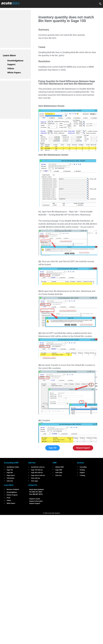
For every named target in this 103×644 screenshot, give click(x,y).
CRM (55, 463)
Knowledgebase (15, 61)
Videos (11, 68)
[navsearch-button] (100, 4)
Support (11, 64)
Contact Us (33, 485)
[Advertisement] (20, 28)
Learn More (9, 55)
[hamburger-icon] (93, 3)
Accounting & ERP (11, 463)
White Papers (14, 72)
